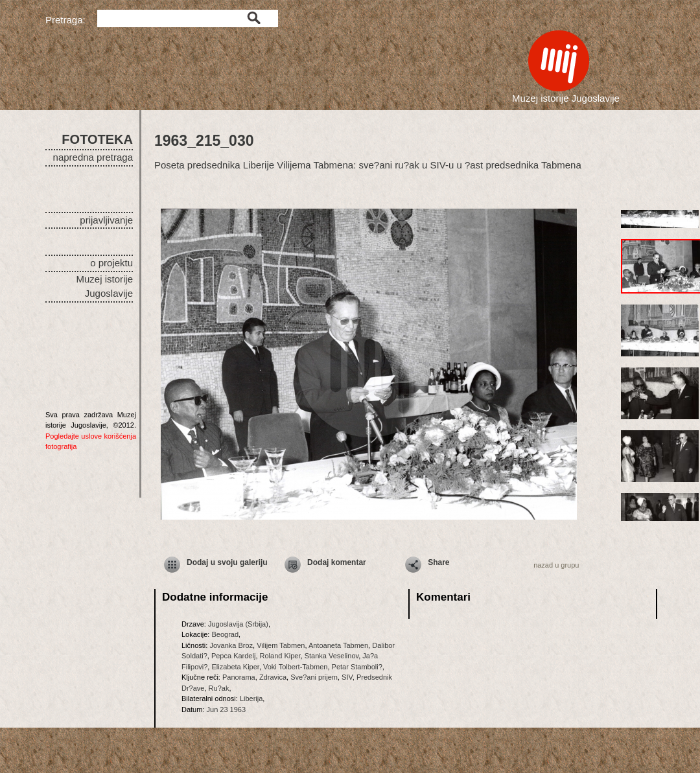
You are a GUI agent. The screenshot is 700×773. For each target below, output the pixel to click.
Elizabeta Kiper (235, 667)
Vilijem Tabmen (281, 645)
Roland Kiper (280, 656)
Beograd (225, 634)
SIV (347, 677)
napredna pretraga (93, 157)
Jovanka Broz (231, 645)
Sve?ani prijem (314, 677)
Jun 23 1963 (227, 710)
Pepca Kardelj (234, 656)
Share (438, 562)
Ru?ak (219, 688)
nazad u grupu (556, 565)
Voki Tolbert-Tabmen (295, 667)
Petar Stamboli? (357, 667)
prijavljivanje (106, 220)
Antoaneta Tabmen (338, 645)
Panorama (239, 677)
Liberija (251, 698)
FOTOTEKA (97, 139)
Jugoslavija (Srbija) (238, 624)
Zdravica (273, 677)
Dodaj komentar (337, 562)
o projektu (111, 263)
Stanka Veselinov (332, 656)
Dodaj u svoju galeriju (227, 562)
